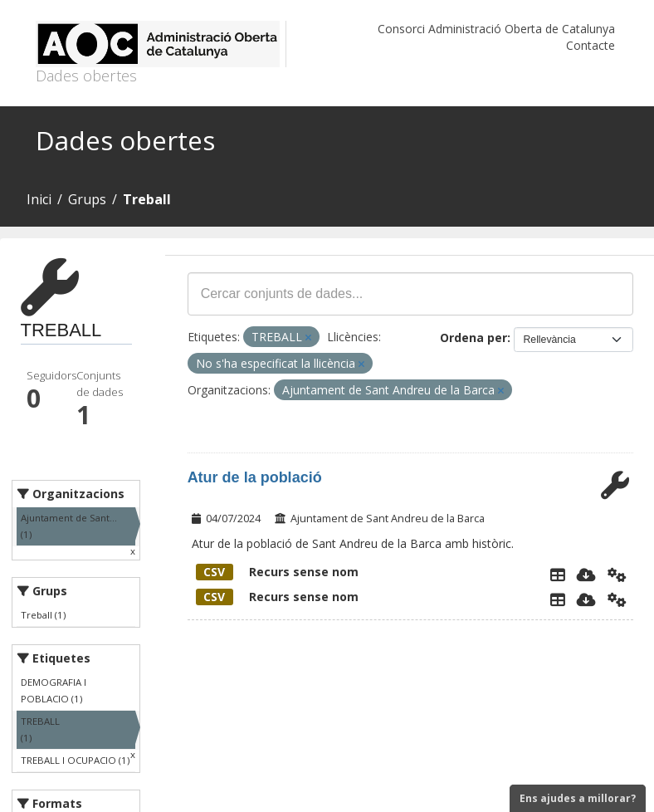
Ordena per (473, 338)
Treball (147, 199)
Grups (87, 199)
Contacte (591, 45)
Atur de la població (255, 477)
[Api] (617, 575)
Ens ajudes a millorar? (578, 798)
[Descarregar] (586, 575)
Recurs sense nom (277, 572)
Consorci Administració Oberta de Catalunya (496, 29)
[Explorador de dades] (558, 575)
